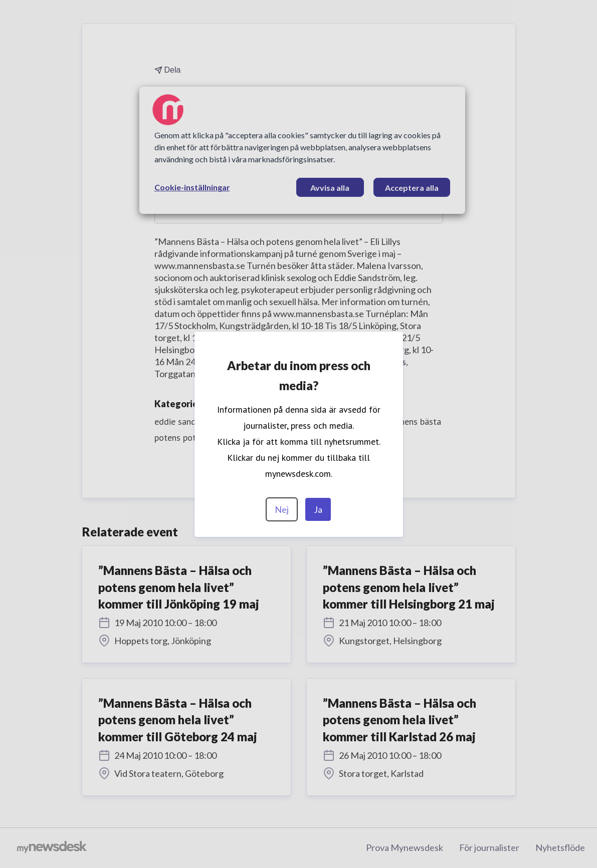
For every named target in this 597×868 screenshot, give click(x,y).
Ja (318, 509)
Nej (282, 509)
